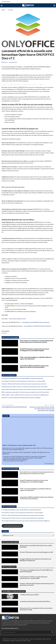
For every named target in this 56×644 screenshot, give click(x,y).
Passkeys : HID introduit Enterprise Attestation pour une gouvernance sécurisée (24, 384)
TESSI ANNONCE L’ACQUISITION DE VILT (14, 407)
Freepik (29, 641)
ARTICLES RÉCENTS (9, 567)
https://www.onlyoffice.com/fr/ (17, 319)
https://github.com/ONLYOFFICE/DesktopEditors (38, 326)
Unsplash (24, 641)
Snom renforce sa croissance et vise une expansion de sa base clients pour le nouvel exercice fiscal (36, 341)
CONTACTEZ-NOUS (6, 2)
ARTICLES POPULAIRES (10, 337)
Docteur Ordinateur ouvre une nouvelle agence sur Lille (36, 552)
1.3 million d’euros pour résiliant (29, 595)
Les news (4, 333)
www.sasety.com (49, 464)
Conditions (12, 641)
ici (19, 101)
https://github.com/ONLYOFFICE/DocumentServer (36, 322)
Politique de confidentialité (35, 639)
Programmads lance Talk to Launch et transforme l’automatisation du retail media (24, 387)
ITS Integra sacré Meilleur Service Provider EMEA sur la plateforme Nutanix (22, 378)
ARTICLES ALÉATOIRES (10, 542)
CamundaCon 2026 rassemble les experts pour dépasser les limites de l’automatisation (34, 366)
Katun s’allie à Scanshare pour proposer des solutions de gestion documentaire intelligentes (27, 389)
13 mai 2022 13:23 (13, 62)
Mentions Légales (25, 639)
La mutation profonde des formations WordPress (35, 601)
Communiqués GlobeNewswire (12, 526)
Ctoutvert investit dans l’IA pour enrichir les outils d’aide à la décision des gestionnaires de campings (42, 409)
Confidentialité (6, 641)
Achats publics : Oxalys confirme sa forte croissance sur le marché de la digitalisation (25, 395)
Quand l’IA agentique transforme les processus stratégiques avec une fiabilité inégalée (34, 350)
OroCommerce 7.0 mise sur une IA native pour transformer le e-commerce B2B (23, 381)
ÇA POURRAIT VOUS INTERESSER (14, 591)
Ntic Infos (5, 62)
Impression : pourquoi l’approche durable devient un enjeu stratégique (21, 398)
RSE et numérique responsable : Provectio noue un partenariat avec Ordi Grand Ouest (25, 392)
